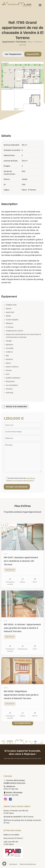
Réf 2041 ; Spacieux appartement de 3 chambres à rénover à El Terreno (21, 565)
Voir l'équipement (13, 54)
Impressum (13, 864)
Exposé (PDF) (33, 54)
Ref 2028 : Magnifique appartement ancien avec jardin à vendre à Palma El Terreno (21, 699)
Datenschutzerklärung (28, 864)
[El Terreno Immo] (17, 4)
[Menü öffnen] (40, 5)
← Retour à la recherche (15, 407)
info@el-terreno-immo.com (14, 783)
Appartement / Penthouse (14, 42)
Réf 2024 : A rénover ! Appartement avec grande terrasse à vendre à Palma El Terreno (22, 632)
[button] (4, 864)
